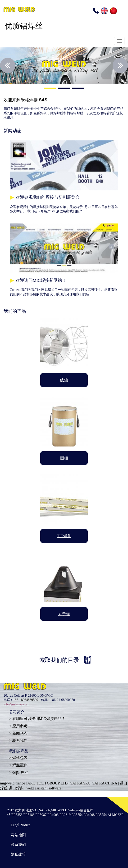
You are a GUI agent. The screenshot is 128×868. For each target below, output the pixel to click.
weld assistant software (44, 788)
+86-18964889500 (25, 700)
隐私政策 (18, 854)
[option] (64, 65)
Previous (8, 65)
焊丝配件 (20, 765)
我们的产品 (19, 752)
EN (104, 11)
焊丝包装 (20, 758)
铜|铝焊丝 (20, 772)
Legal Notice (21, 825)
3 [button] (78, 89)
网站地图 (18, 835)
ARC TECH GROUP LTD (48, 783)
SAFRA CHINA (105, 783)
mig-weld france (12, 783)
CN (113, 11)
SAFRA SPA (80, 783)
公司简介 (17, 713)
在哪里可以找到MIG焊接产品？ (39, 719)
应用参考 (20, 726)
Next (120, 65)
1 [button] (50, 89)
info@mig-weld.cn (16, 704)
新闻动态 (20, 733)
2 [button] (64, 89)
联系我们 (20, 741)
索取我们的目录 (59, 660)
